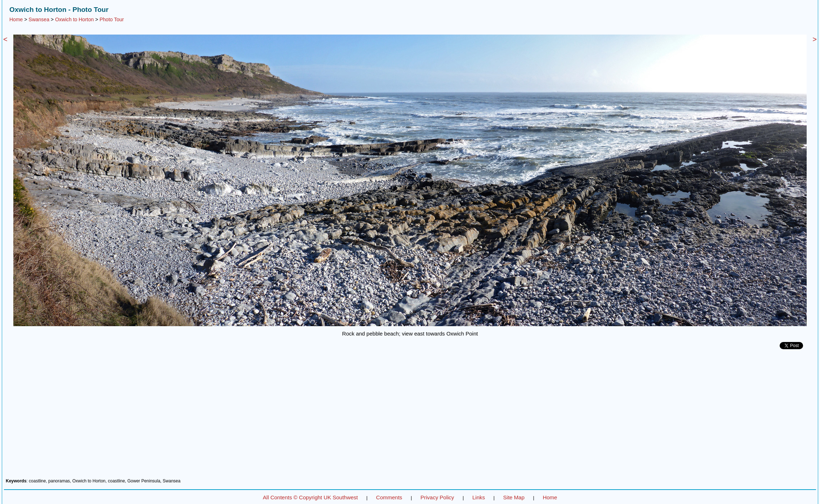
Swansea (39, 19)
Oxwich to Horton (74, 19)
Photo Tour (112, 19)
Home (16, 19)
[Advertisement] (410, 417)
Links (479, 497)
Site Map (514, 497)
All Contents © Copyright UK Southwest (311, 497)
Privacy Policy (437, 497)
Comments (389, 497)
